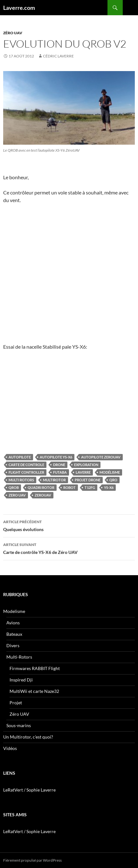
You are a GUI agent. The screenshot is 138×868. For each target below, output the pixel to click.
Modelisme (14, 611)
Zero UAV (17, 495)
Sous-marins (19, 725)
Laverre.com (19, 8)
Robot (69, 487)
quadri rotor (41, 487)
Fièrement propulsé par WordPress (32, 860)
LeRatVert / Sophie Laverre (29, 790)
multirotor (54, 480)
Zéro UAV (13, 33)
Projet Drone (88, 480)
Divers (13, 645)
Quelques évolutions (69, 525)
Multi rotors (21, 480)
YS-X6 (109, 487)
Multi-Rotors (19, 657)
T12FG (90, 487)
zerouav (43, 495)
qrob (14, 487)
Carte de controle (26, 465)
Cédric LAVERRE (58, 56)
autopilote (20, 457)
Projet (16, 703)
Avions (13, 623)
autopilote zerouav (101, 457)
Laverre (83, 472)
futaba (60, 472)
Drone (59, 465)
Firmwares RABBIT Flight (35, 668)
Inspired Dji (21, 680)
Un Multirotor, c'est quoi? (28, 737)
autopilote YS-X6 (56, 457)
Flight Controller (26, 472)
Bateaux (14, 634)
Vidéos (10, 748)
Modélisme (110, 472)
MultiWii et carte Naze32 (34, 691)
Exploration (86, 465)
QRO (113, 480)
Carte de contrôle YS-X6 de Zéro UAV (69, 548)
